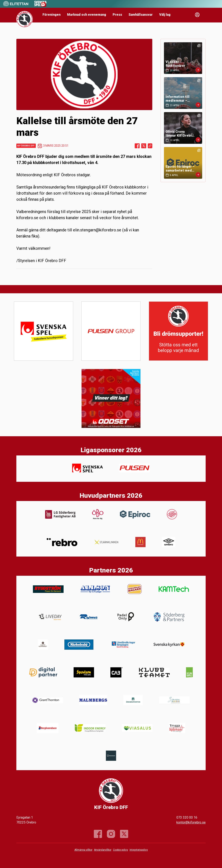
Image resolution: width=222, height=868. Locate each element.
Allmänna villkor (83, 850)
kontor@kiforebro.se (191, 822)
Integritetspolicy (139, 850)
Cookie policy (121, 850)
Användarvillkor (103, 850)
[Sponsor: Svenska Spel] (40, 6)
